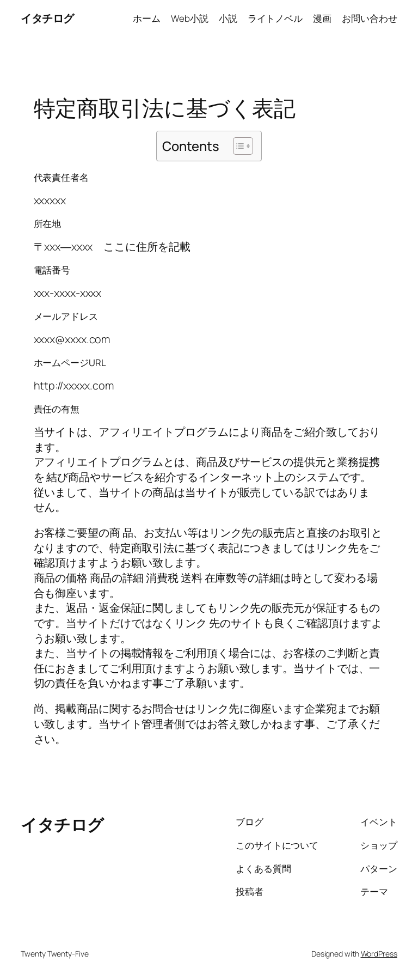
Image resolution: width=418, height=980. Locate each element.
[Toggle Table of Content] (238, 146)
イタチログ (47, 18)
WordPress (379, 954)
